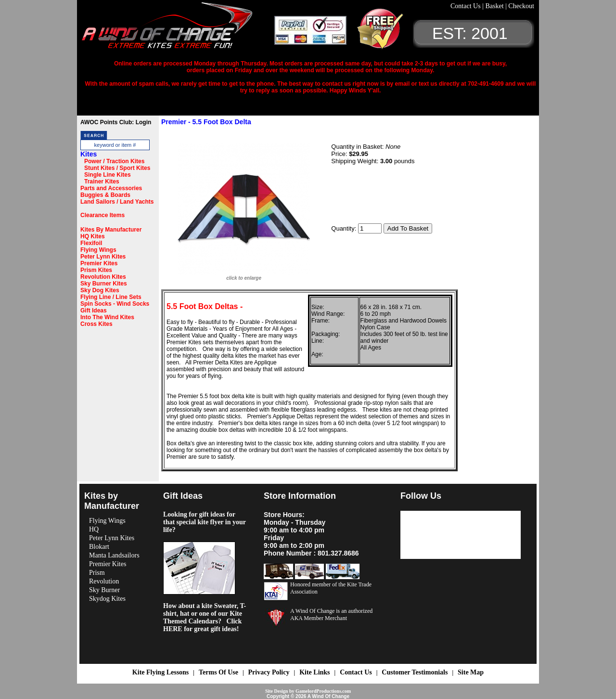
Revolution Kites (103, 277)
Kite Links (314, 672)
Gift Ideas (94, 311)
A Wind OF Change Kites (178, 29)
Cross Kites (96, 324)
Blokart (99, 547)
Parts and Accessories (111, 188)
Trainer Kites (102, 181)
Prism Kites (96, 270)
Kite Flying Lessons (160, 672)
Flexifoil (91, 243)
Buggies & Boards (105, 195)
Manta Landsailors (114, 555)
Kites (89, 154)
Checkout (521, 6)
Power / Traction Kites (114, 161)
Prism (97, 573)
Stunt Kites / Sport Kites (117, 168)
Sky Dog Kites (100, 290)
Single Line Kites (108, 175)
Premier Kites (99, 263)
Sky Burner (104, 590)
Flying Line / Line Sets (111, 297)
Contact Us (466, 6)
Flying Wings (98, 250)
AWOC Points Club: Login (116, 122)
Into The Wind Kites (107, 317)
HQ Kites (93, 236)
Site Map (471, 672)
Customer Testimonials (415, 672)
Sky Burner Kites (104, 284)
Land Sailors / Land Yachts (117, 202)
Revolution (104, 581)
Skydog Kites (107, 599)
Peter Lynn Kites (103, 257)
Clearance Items (103, 215)
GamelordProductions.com (323, 691)
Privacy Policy (269, 672)
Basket (495, 6)
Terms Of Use (218, 672)
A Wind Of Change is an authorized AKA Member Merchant (331, 615)
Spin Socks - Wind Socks (115, 304)
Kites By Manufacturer (111, 230)
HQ (94, 529)
